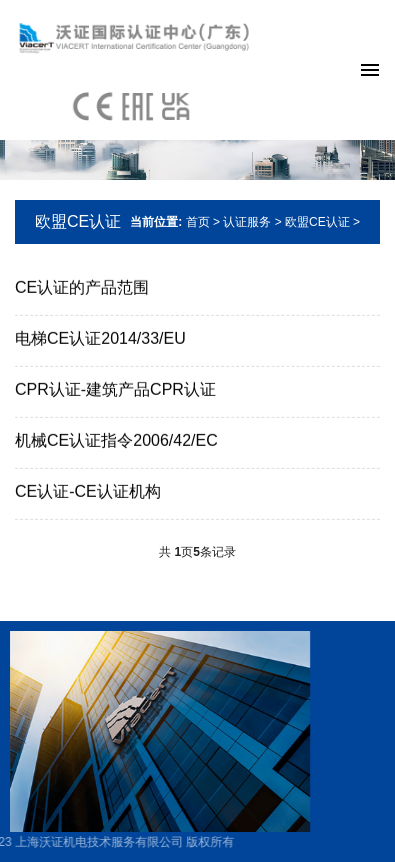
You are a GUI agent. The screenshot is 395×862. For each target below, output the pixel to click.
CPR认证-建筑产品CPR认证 (115, 390)
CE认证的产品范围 (82, 288)
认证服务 (247, 222)
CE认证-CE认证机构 (88, 492)
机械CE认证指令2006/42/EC (116, 441)
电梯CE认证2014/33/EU (100, 339)
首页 (198, 222)
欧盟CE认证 (78, 221)
